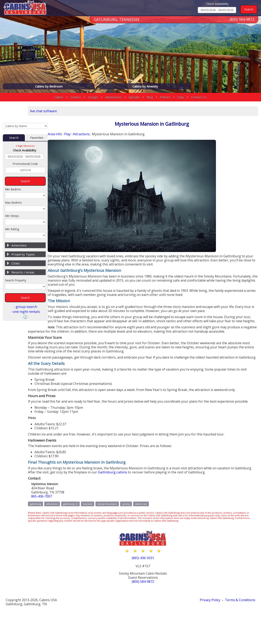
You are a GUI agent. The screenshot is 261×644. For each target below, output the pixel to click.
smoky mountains (130, 528)
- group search (25, 292)
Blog (150, 97)
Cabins (59, 97)
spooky (149, 528)
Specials (134, 97)
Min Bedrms (13, 175)
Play (72, 134)
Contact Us (199, 97)
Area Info (59, 134)
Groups (93, 97)
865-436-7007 (66, 520)
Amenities (19, 231)
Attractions (87, 134)
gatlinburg (59, 528)
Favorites (37, 123)
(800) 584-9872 (242, 22)
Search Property (15, 266)
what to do (164, 528)
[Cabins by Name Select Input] (25, 111)
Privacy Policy (208, 628)
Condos (76, 97)
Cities (16, 249)
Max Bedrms (13, 188)
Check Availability (217, 4)
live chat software (67, 110)
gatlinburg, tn (94, 528)
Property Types (23, 240)
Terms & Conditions (239, 628)
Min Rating (12, 215)
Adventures (113, 97)
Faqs (181, 97)
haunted (111, 528)
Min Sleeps (12, 202)
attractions (75, 528)
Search (14, 123)
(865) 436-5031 (155, 586)
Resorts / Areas (23, 258)
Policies (165, 97)
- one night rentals (25, 297)
